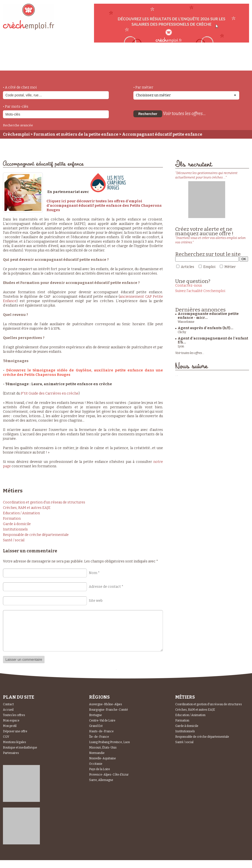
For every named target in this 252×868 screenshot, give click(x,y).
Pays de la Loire (100, 777)
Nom (94, 573)
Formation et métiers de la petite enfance (76, 134)
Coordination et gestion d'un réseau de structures (44, 502)
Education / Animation (21, 513)
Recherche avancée (18, 125)
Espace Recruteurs (224, 62)
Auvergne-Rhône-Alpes (106, 712)
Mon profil (10, 734)
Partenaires (11, 761)
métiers (44, 62)
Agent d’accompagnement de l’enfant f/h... (213, 340)
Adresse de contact (106, 587)
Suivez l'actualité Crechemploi (200, 291)
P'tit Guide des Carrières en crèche (50, 393)
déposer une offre (119, 59)
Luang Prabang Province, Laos (110, 750)
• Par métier (143, 87)
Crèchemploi (16, 134)
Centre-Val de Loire (102, 728)
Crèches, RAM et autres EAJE (27, 508)
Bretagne (95, 723)
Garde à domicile (17, 524)
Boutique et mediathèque (20, 755)
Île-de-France (99, 745)
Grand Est (96, 734)
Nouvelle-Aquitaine (102, 766)
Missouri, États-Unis (103, 755)
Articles (188, 267)
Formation (12, 519)
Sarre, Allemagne (101, 788)
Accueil (8, 718)
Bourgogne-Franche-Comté (109, 718)
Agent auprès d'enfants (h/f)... (205, 328)
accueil (16, 64)
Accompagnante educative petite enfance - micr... (208, 316)
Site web (96, 601)
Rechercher (148, 114)
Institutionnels (15, 529)
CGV (6, 745)
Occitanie (96, 772)
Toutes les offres (14, 723)
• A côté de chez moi (20, 87)
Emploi (209, 267)
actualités (75, 60)
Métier (230, 267)
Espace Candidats (170, 59)
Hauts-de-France (101, 739)
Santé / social (14, 540)
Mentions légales (15, 750)
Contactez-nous (189, 286)
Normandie (97, 761)
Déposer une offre (15, 739)
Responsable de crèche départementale (36, 535)
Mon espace (11, 728)
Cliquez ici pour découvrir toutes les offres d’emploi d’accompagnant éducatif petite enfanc (94, 203)
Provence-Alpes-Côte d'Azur (109, 782)
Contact (8, 712)
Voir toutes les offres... (184, 114)
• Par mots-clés (16, 107)
